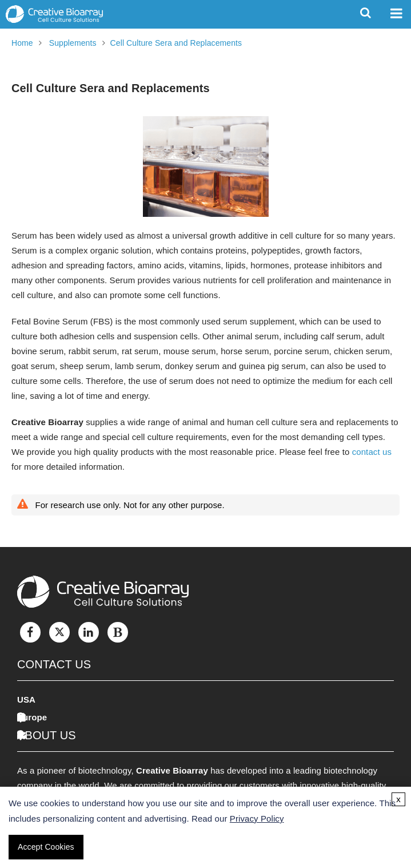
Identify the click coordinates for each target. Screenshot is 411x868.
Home (22, 43)
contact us (372, 452)
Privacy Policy (257, 819)
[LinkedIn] (89, 632)
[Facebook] (30, 632)
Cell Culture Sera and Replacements (176, 43)
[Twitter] (59, 632)
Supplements (73, 43)
